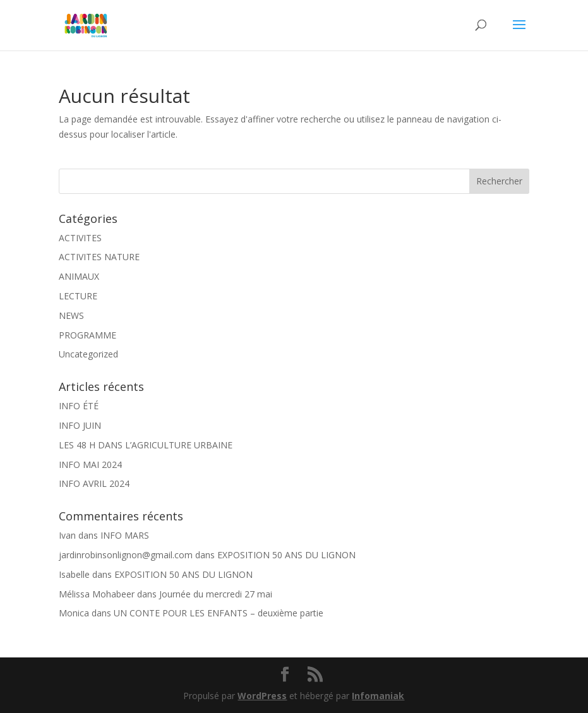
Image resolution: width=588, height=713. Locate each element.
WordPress (262, 696)
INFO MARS (125, 535)
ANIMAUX (79, 276)
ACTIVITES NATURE (99, 257)
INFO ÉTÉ (79, 406)
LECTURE (78, 296)
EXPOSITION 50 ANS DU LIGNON (286, 555)
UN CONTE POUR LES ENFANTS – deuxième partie (219, 613)
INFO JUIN (80, 425)
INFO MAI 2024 (90, 464)
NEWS (71, 315)
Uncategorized (88, 354)
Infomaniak (378, 696)
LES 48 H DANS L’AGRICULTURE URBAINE (146, 445)
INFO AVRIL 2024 (94, 483)
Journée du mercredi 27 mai (216, 594)
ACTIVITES (80, 238)
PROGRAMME (87, 335)
